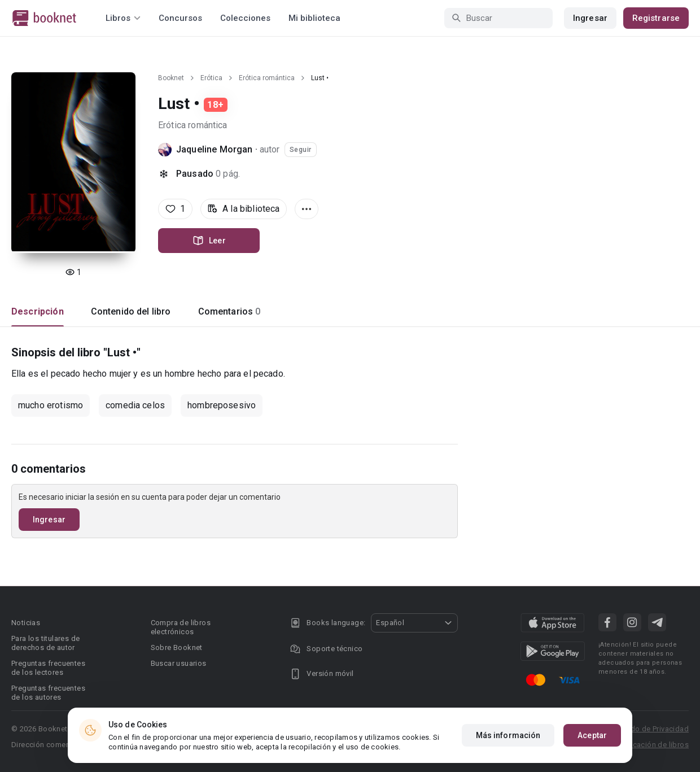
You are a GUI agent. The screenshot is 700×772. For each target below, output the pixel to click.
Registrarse (656, 18)
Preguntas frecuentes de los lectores (48, 668)
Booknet (171, 78)
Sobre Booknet (177, 647)
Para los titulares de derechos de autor (45, 643)
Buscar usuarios (179, 663)
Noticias (26, 623)
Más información (508, 735)
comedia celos (135, 405)
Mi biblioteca (314, 18)
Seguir (301, 150)
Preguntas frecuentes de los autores (48, 693)
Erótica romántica (267, 78)
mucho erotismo (51, 405)
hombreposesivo (222, 405)
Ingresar (590, 18)
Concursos (180, 18)
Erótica (211, 78)
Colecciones (245, 18)
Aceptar (592, 735)
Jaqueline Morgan (214, 149)
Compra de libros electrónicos (181, 627)
